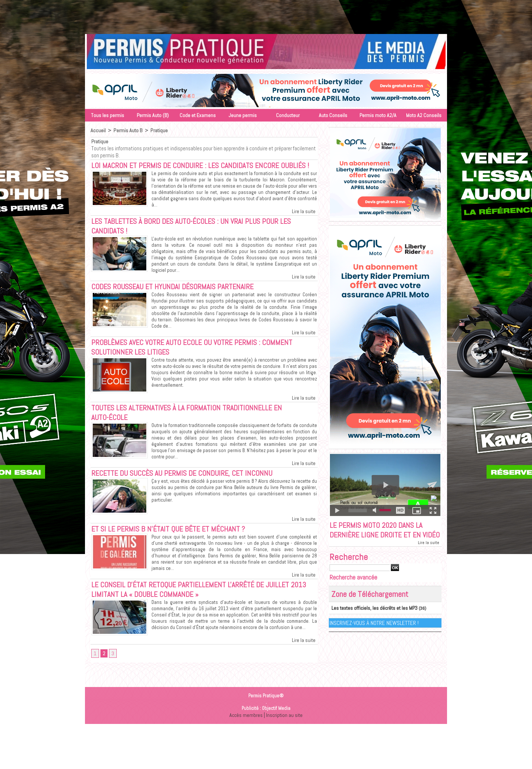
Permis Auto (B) (153, 115)
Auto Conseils (333, 115)
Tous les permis (108, 115)
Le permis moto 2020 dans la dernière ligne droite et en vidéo (380, 536)
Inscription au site (285, 726)
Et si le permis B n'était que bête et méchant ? (173, 546)
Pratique (157, 130)
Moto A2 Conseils (424, 115)
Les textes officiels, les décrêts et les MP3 (370, 619)
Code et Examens (198, 115)
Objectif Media (276, 719)
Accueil (98, 130)
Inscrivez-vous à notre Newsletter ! (374, 634)
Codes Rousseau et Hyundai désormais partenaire (179, 300)
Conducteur (288, 115)
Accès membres (245, 726)
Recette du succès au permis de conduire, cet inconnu (187, 490)
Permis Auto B (127, 130)
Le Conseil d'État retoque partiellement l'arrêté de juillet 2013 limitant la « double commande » (196, 608)
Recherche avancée (353, 589)
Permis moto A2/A (378, 115)
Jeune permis (243, 115)
